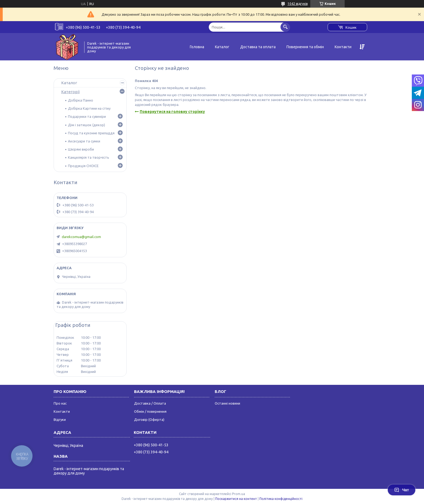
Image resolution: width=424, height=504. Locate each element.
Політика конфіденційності (281, 499)
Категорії (70, 92)
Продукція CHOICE (83, 166)
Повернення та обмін (305, 47)
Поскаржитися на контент (236, 499)
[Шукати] (285, 27)
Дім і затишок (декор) (87, 125)
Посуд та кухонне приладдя (91, 133)
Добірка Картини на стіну (89, 108)
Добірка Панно (81, 100)
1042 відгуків (298, 4)
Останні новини (227, 403)
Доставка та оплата (258, 47)
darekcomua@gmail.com (81, 237)
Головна (197, 47)
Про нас (60, 403)
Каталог (222, 47)
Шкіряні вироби (81, 149)
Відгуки (60, 420)
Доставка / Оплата (150, 403)
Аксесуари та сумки (84, 141)
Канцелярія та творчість (89, 157)
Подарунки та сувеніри (87, 116)
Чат (402, 490)
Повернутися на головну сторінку (172, 112)
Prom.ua (239, 494)
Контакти (343, 47)
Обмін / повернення (150, 411)
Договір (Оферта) (149, 420)
